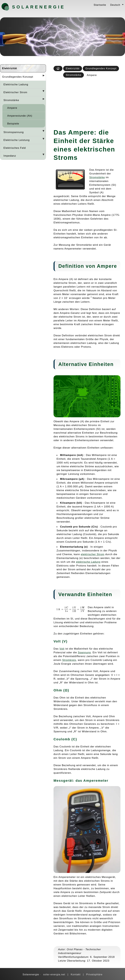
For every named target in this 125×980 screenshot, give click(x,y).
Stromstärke (11, 100)
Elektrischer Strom (15, 92)
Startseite (100, 5)
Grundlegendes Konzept (18, 77)
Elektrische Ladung (16, 84)
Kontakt (76, 974)
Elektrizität (10, 68)
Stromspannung (14, 132)
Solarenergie (28, 7)
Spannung (84, 652)
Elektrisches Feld (15, 148)
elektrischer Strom (93, 554)
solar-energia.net (54, 974)
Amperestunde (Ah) (20, 116)
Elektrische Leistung (17, 140)
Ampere (12, 108)
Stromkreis (69, 660)
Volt (62, 649)
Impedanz (10, 156)
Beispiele (13, 124)
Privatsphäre (94, 974)
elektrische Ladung (88, 562)
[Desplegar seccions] (42, 76)
